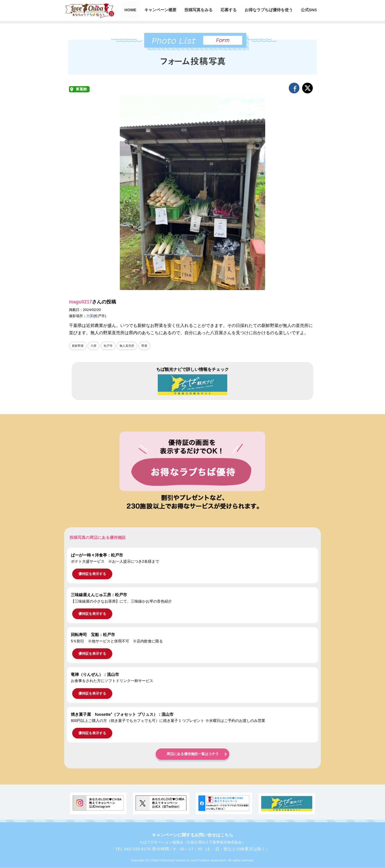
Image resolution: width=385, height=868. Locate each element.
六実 (90, 316)
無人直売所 (130, 346)
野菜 (148, 346)
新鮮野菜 (78, 346)
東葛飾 (81, 89)
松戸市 (110, 346)
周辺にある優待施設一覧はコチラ (193, 754)
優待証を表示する (92, 574)
